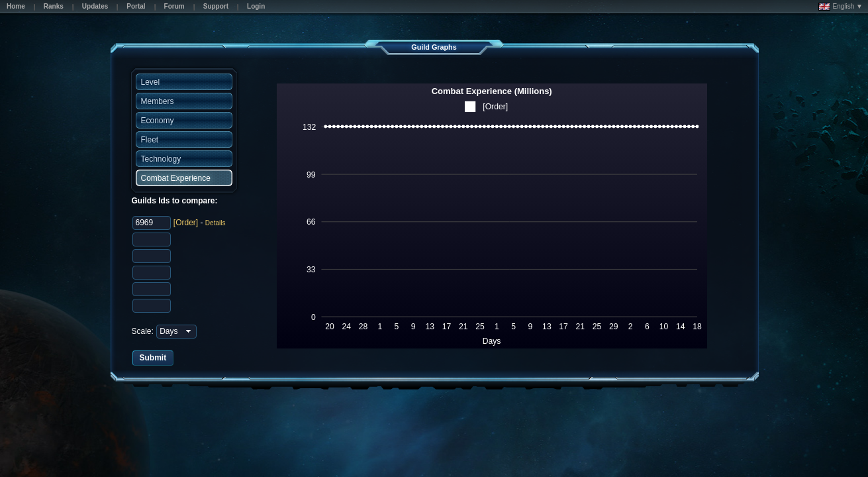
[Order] (186, 223)
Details (216, 223)
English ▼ (841, 7)
